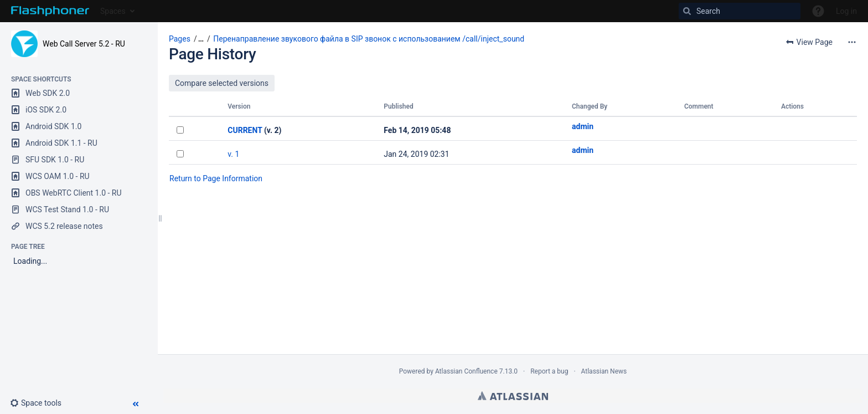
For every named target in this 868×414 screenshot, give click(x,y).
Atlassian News (604, 371)
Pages (180, 39)
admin (583, 126)
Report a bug (549, 371)
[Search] (740, 11)
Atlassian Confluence (466, 371)
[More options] (852, 42)
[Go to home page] (50, 11)
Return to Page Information (216, 178)
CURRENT (245, 130)
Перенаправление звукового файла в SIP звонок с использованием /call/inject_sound (369, 39)
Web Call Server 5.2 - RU (84, 44)
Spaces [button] (113, 11)
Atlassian (513, 396)
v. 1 (233, 154)
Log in (846, 11)
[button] (40, 403)
